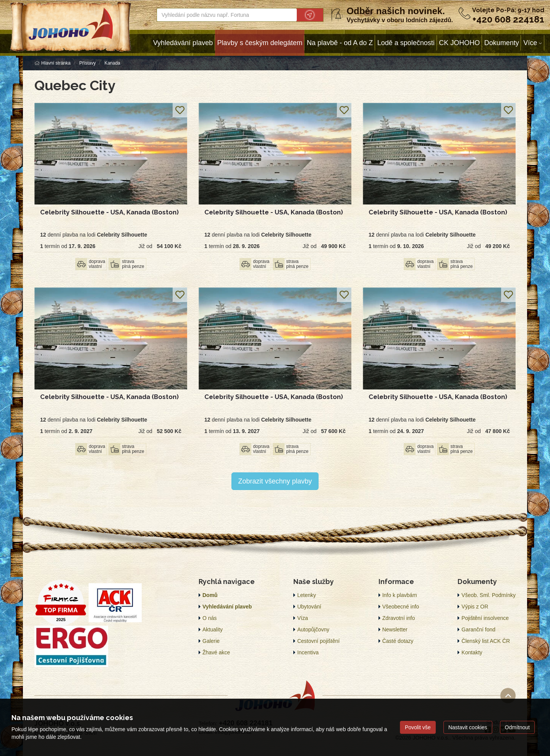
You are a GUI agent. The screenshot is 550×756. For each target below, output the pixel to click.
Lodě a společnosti (406, 43)
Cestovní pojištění (318, 641)
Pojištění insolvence (485, 618)
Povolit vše (418, 727)
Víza (302, 618)
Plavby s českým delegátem (260, 43)
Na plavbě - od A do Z (340, 43)
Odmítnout (517, 727)
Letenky (307, 595)
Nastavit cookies (468, 727)
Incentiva (308, 652)
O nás (209, 618)
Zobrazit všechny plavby (275, 481)
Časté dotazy (398, 641)
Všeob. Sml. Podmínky (489, 595)
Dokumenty (502, 43)
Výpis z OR (475, 607)
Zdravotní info (399, 618)
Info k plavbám (400, 595)
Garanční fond (478, 629)
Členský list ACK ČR (486, 641)
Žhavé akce (216, 652)
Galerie (211, 641)
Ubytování (309, 607)
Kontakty (472, 652)
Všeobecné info (401, 607)
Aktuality (213, 629)
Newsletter (395, 629)
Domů (210, 595)
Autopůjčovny (313, 629)
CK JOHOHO (459, 43)
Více (530, 43)
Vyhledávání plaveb (183, 43)
